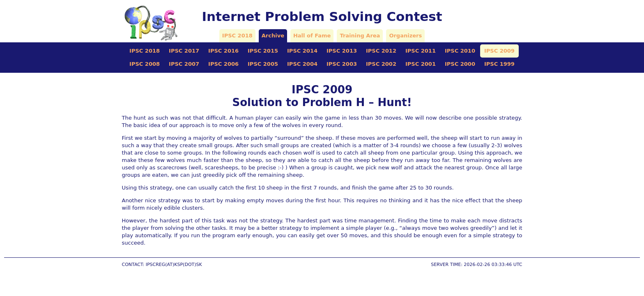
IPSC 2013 (342, 51)
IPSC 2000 (460, 64)
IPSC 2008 (145, 64)
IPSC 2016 (223, 51)
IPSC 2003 (342, 64)
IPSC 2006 (223, 64)
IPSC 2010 (460, 51)
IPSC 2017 (184, 51)
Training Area (360, 36)
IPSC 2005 (263, 64)
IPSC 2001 (421, 64)
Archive (273, 36)
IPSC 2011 (421, 51)
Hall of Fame (312, 36)
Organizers (405, 36)
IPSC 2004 (302, 64)
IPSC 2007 (184, 64)
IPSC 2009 (499, 51)
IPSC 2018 (237, 36)
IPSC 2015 (263, 51)
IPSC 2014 (302, 51)
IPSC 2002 (381, 64)
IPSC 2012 (381, 51)
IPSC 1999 (499, 64)
